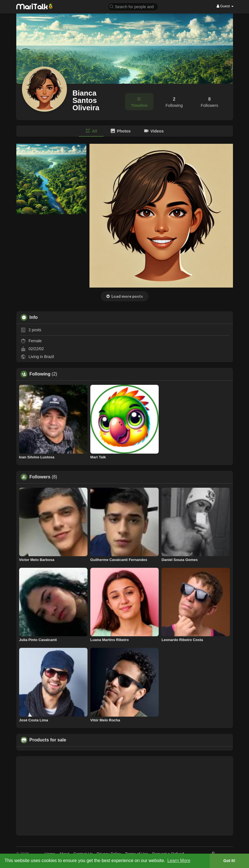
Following (40, 374)
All (91, 131)
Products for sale (48, 740)
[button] (133, 6)
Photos (120, 131)
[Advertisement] (125, 796)
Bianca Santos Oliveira (86, 100)
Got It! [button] (229, 861)
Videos (153, 131)
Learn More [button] (179, 861)
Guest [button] (225, 6)
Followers (40, 477)
